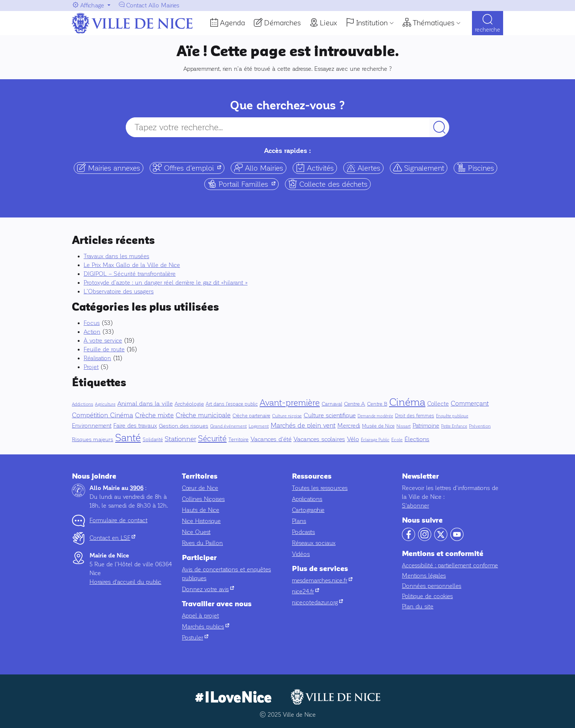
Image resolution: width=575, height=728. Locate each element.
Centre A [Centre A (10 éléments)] (355, 404)
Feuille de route (104, 349)
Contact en (112, 538)
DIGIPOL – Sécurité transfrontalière (130, 274)
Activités (315, 168)
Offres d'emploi (189, 168)
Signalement (419, 168)
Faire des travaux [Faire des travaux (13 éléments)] (135, 426)
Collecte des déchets (328, 184)
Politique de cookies (427, 596)
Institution (372, 23)
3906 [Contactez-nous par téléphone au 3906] (137, 488)
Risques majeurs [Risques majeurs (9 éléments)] (93, 439)
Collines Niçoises (203, 499)
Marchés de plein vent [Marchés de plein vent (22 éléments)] (303, 425)
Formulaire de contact (118, 520)
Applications (307, 499)
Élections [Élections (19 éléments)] (417, 439)
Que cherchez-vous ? (287, 105)
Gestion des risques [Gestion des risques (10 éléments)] (184, 426)
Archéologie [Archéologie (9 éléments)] (189, 404)
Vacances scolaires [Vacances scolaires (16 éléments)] (319, 439)
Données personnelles (432, 586)
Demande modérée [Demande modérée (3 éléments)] (375, 416)
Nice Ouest (196, 532)
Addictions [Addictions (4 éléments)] (83, 404)
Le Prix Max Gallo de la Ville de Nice (132, 265)
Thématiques (434, 23)
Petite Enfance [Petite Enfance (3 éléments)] (454, 426)
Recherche (488, 30)
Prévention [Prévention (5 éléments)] (480, 426)
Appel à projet (200, 616)
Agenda (232, 23)
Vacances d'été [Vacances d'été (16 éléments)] (271, 439)
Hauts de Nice (201, 510)
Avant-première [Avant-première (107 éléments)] (290, 403)
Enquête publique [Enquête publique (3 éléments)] (452, 416)
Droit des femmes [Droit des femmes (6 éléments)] (415, 416)
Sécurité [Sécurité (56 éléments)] (212, 439)
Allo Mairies (259, 168)
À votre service (103, 341)
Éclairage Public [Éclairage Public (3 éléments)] (375, 440)
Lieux (328, 23)
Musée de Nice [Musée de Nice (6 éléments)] (378, 426)
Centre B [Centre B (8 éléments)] (377, 404)
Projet (91, 367)
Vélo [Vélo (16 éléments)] (353, 439)
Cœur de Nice (200, 488)
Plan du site (418, 606)
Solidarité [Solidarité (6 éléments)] (153, 440)
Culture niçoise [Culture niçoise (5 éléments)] (287, 416)
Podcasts (303, 532)
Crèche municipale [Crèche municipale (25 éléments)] (203, 415)
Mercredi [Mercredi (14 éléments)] (349, 426)
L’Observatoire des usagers (119, 291)
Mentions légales (424, 576)
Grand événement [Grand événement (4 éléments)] (228, 426)
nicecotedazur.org (317, 602)
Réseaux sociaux (314, 543)
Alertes (363, 168)
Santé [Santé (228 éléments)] (128, 438)
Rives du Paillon (202, 543)
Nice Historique (201, 521)
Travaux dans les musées (116, 256)
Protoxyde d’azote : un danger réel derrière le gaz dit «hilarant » (166, 283)
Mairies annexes (109, 168)
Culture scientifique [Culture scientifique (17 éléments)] (330, 415)
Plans (299, 521)
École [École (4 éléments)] (397, 440)
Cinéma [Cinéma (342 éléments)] (407, 402)
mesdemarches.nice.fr (322, 580)
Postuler (195, 638)
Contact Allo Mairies (153, 5)
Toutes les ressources (320, 488)
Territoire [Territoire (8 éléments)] (239, 440)
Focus (92, 323)
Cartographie (308, 510)
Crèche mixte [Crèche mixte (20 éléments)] (154, 415)
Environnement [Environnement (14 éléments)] (92, 426)
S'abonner (415, 506)
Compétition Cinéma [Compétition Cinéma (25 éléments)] (102, 415)
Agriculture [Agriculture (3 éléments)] (105, 404)
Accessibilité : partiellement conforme (450, 565)
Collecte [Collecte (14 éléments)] (438, 404)
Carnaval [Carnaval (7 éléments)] (332, 404)
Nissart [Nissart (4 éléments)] (404, 426)
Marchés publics (206, 627)
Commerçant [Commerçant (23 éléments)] (470, 403)
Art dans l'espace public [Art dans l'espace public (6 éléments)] (232, 404)
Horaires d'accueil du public (125, 582)
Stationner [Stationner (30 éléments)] (180, 439)
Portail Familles (243, 184)
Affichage (92, 5)
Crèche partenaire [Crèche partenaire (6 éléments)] (251, 416)
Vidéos (301, 554)
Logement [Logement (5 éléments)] (259, 426)
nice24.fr (305, 591)
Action (92, 332)
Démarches (282, 23)
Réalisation (97, 358)
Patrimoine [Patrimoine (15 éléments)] (426, 426)
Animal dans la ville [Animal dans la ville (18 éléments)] (145, 404)
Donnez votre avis (208, 589)
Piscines (475, 168)
